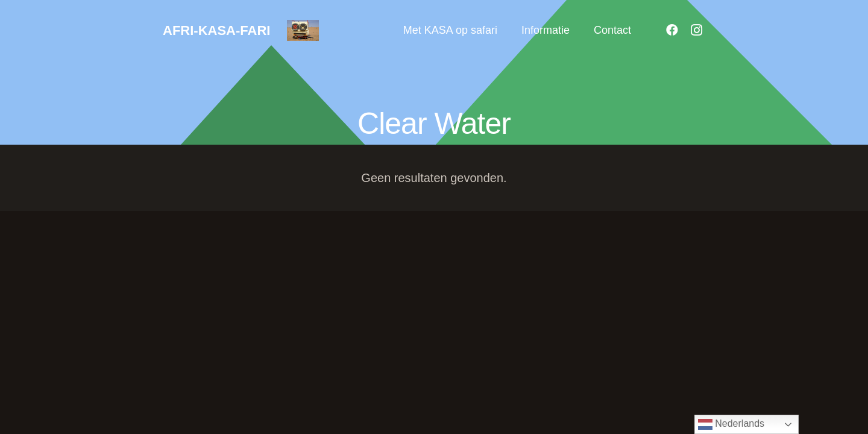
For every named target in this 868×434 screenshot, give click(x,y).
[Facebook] (672, 30)
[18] (303, 30)
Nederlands (731, 424)
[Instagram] (696, 30)
